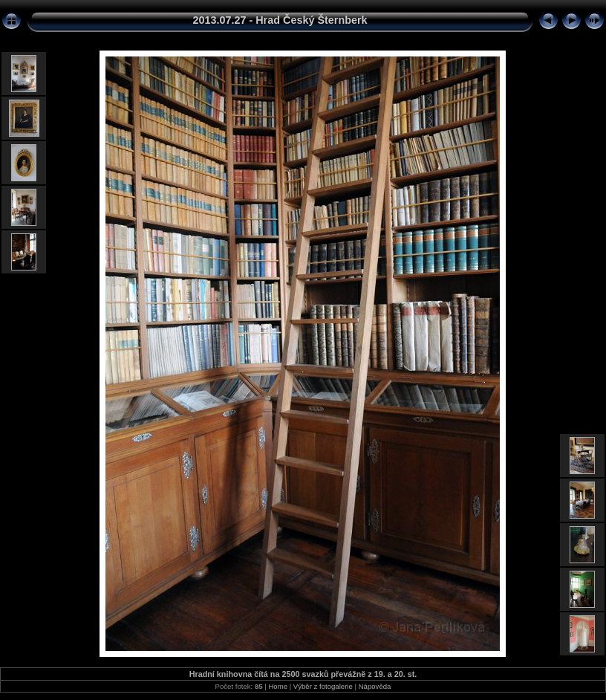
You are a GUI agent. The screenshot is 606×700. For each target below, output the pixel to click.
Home (278, 686)
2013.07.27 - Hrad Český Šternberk (280, 20)
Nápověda (375, 686)
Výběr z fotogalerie (323, 686)
